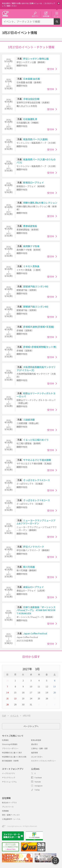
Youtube (38, 782)
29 (15, 704)
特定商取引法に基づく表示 (12, 753)
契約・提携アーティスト (11, 815)
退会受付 (34, 744)
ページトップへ (31, 726)
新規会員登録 (36, 740)
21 (7, 698)
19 (47, 692)
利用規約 (5, 740)
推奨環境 (34, 753)
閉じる (59, 3)
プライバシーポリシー (10, 748)
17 (31, 692)
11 (39, 686)
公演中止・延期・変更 (39, 748)
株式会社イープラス (9, 802)
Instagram (39, 786)
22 (15, 698)
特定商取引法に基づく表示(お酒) (14, 757)
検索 (60, 23)
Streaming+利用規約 (10, 744)
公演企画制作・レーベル (11, 819)
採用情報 (5, 811)
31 (31, 704)
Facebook (38, 778)
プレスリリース (8, 807)
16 (23, 692)
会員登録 (46, 16)
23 (23, 698)
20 (55, 692)
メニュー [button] (57, 16)
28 (7, 680)
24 (31, 698)
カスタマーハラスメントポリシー (43, 761)
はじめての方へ (37, 757)
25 (39, 698)
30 (23, 704)
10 (31, 686)
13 (55, 686)
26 (47, 698)
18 (39, 692)
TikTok (37, 790)
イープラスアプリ (9, 773)
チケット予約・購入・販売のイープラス (5, 14)
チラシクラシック (9, 778)
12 (47, 686)
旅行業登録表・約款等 (10, 761)
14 (7, 692)
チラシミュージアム (9, 782)
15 (15, 692)
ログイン (35, 16)
